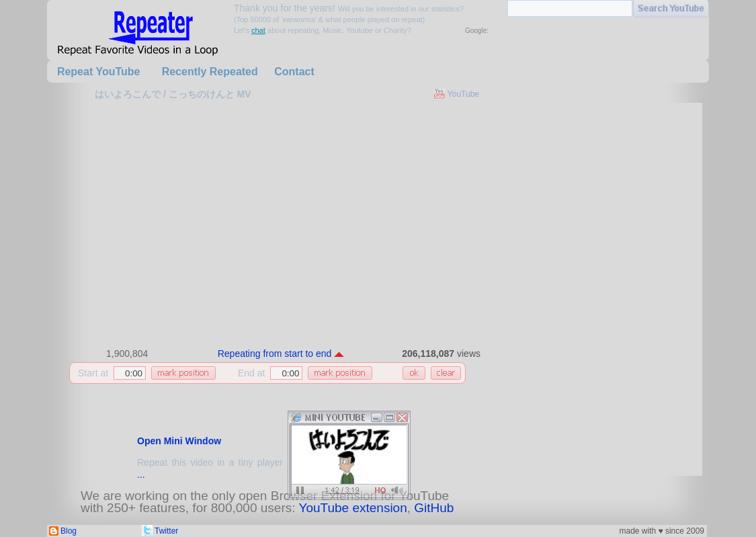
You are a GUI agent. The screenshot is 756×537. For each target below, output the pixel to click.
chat (258, 30)
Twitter (166, 531)
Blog (69, 531)
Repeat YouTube (99, 72)
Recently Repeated (210, 72)
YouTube (463, 94)
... (141, 474)
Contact (294, 72)
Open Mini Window (179, 441)
